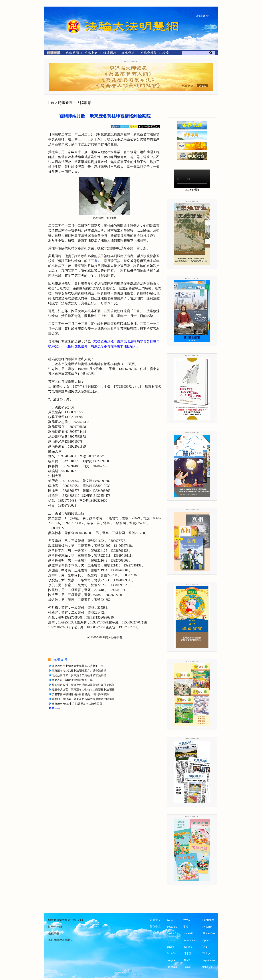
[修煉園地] (110, 53)
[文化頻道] (128, 53)
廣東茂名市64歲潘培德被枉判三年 (72, 680)
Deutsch (171, 940)
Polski (187, 967)
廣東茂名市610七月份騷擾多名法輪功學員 (77, 704)
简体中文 (155, 927)
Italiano (188, 947)
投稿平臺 (54, 934)
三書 (94, 261)
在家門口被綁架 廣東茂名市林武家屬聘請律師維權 (83, 699)
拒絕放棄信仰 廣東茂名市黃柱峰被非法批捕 (79, 675)
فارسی (171, 960)
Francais (172, 967)
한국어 (187, 960)
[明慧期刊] (91, 53)
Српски (207, 940)
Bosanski (172, 927)
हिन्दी (186, 927)
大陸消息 (84, 103)
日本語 (187, 953)
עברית (187, 920)
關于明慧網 (55, 927)
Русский (207, 927)
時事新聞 (65, 103)
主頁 (51, 103)
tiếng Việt (208, 967)
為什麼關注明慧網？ (60, 940)
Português (208, 920)
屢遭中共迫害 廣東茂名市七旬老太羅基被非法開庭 (83, 690)
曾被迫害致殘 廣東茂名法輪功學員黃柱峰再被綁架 (83, 685)
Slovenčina (209, 933)
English (171, 947)
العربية (170, 920)
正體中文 (155, 920)
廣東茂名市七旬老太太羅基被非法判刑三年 (78, 666)
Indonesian (190, 940)
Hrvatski (188, 933)
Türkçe (206, 953)
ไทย (205, 947)
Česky (170, 933)
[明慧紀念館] (149, 53)
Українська (209, 960)
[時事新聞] (52, 53)
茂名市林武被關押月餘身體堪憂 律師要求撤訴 (80, 694)
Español (171, 953)
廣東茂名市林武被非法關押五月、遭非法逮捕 (79, 671)
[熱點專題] (72, 53)
